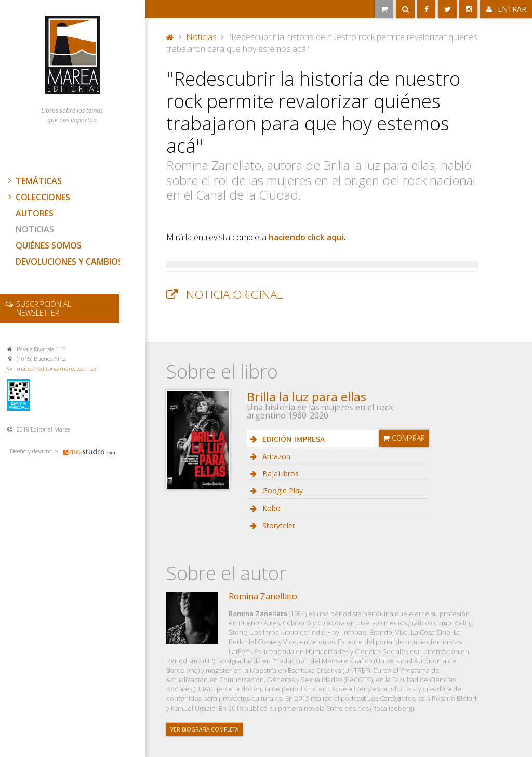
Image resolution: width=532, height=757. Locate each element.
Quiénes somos (49, 245)
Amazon (275, 456)
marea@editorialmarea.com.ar (57, 368)
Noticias (35, 229)
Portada (170, 37)
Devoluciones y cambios (69, 262)
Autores (35, 213)
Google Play (282, 491)
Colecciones (38, 197)
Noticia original (234, 295)
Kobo (270, 508)
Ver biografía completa (204, 729)
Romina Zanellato (263, 596)
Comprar (404, 438)
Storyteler (278, 525)
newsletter (44, 308)
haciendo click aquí (306, 237)
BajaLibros (280, 473)
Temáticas (34, 181)
